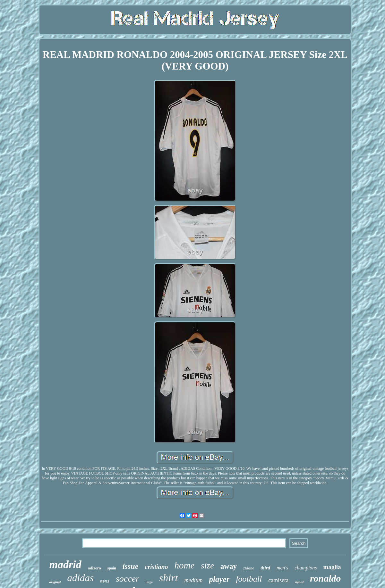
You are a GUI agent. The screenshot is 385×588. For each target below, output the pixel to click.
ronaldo (325, 578)
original (55, 582)
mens (105, 582)
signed (299, 582)
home (185, 565)
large (149, 582)
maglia (332, 567)
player (219, 579)
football (249, 579)
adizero (94, 568)
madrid (65, 564)
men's (282, 568)
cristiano (156, 567)
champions (306, 568)
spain (112, 568)
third (265, 568)
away (229, 566)
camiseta (278, 580)
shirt (169, 578)
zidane (249, 568)
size (207, 566)
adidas (80, 578)
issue (130, 566)
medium (194, 580)
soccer (128, 579)
